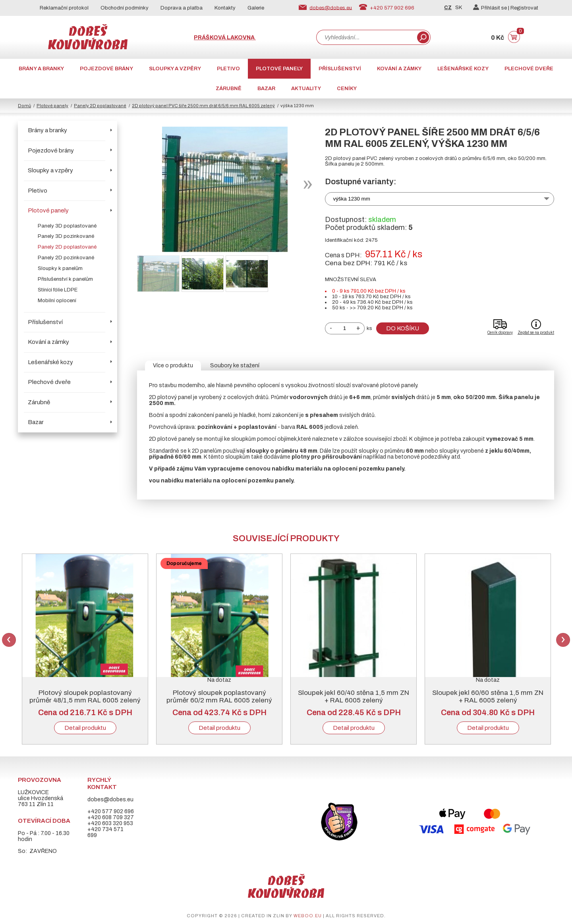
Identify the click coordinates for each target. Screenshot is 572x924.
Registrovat (524, 8)
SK (459, 8)
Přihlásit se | (492, 8)
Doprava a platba (182, 8)
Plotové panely (279, 69)
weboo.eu (308, 916)
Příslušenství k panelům (65, 279)
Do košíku (403, 328)
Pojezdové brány (106, 69)
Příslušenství (340, 69)
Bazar (266, 89)
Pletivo (228, 69)
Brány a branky (41, 69)
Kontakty (225, 8)
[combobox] (366, 37)
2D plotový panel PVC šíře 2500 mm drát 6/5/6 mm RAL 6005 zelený (203, 106)
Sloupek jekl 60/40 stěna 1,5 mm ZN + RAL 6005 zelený (354, 696)
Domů (24, 106)
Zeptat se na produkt (536, 333)
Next (563, 640)
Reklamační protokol (64, 8)
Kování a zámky (399, 69)
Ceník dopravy (500, 333)
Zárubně (229, 89)
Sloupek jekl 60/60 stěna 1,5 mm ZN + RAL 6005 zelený (488, 696)
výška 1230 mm (352, 199)
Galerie (256, 8)
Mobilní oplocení (57, 301)
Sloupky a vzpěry (175, 69)
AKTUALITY (306, 89)
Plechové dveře (529, 69)
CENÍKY (347, 89)
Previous (9, 640)
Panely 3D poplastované (67, 226)
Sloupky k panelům (60, 268)
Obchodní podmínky (125, 8)
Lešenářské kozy (463, 69)
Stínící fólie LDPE (58, 290)
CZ (448, 8)
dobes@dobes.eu (331, 8)
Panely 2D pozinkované (66, 258)
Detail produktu (85, 728)
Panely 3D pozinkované (66, 236)
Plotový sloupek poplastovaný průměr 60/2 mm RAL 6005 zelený (219, 696)
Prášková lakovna (225, 38)
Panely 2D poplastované (100, 106)
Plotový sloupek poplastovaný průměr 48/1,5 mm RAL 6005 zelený (85, 696)
